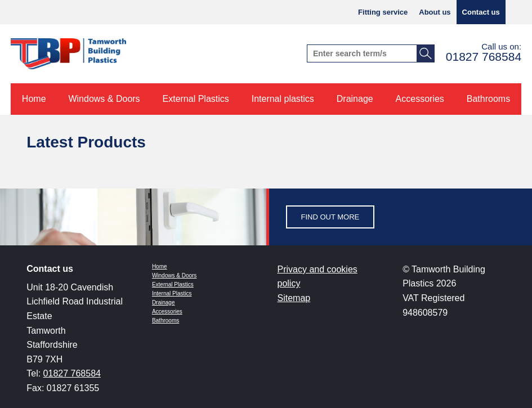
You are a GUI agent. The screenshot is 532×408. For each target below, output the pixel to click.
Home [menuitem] (34, 99)
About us (435, 12)
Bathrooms (166, 320)
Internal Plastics (172, 293)
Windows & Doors (174, 275)
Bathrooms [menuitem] (488, 99)
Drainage (164, 302)
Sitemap (294, 298)
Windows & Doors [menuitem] (104, 99)
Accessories (167, 311)
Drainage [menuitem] (355, 99)
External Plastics (173, 284)
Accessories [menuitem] (420, 99)
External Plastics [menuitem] (196, 99)
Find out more (330, 217)
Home (160, 266)
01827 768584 (484, 57)
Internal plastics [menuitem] (283, 99)
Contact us (481, 12)
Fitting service (383, 12)
